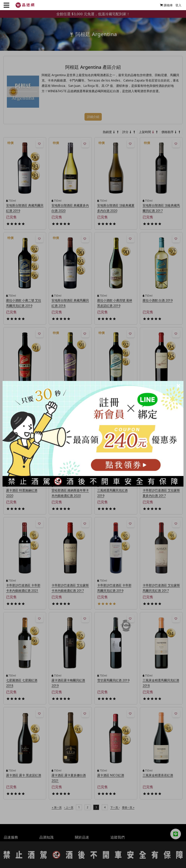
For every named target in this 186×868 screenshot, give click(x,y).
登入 (177, 5)
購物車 (165, 5)
